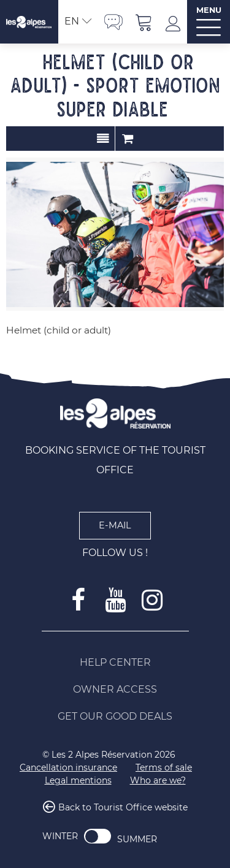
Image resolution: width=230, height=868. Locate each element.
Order (128, 139)
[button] (144, 22)
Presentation (103, 139)
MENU (209, 10)
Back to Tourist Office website (123, 808)
